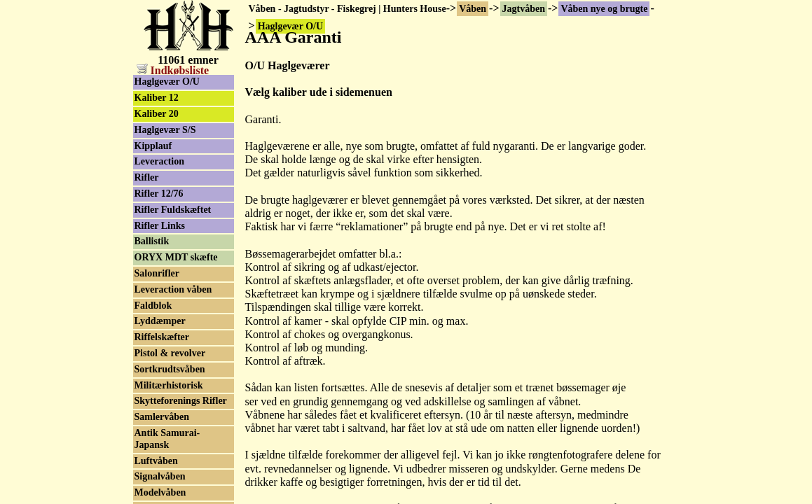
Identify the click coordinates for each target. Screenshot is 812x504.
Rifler (147, 177)
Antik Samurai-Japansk (167, 439)
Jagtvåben (524, 9)
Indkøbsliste (173, 70)
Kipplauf (153, 146)
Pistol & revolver (170, 353)
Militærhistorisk (169, 385)
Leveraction (160, 161)
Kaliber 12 (157, 98)
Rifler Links (160, 226)
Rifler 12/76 (159, 194)
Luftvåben (156, 461)
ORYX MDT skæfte (176, 257)
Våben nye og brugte (604, 9)
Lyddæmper (160, 321)
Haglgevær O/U (167, 82)
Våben (473, 9)
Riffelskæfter (162, 337)
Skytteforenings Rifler (181, 401)
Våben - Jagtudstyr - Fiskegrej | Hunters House (347, 9)
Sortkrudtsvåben (170, 369)
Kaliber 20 (157, 114)
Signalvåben (160, 476)
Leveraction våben (173, 289)
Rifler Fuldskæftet (173, 210)
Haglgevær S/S (165, 130)
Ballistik (152, 241)
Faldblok (153, 306)
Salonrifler (157, 273)
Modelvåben (160, 492)
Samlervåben (162, 417)
